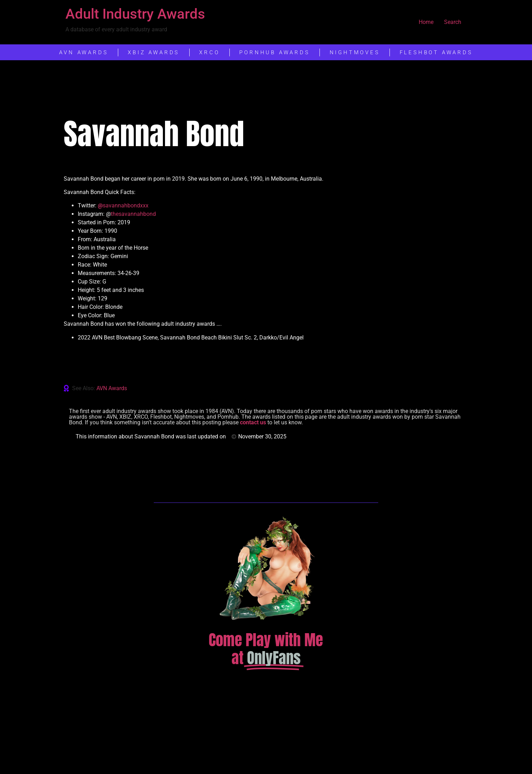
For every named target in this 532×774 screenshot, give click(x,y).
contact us (253, 422)
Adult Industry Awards (135, 14)
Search (453, 22)
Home (426, 22)
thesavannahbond (133, 214)
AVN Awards (112, 388)
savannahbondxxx (123, 205)
